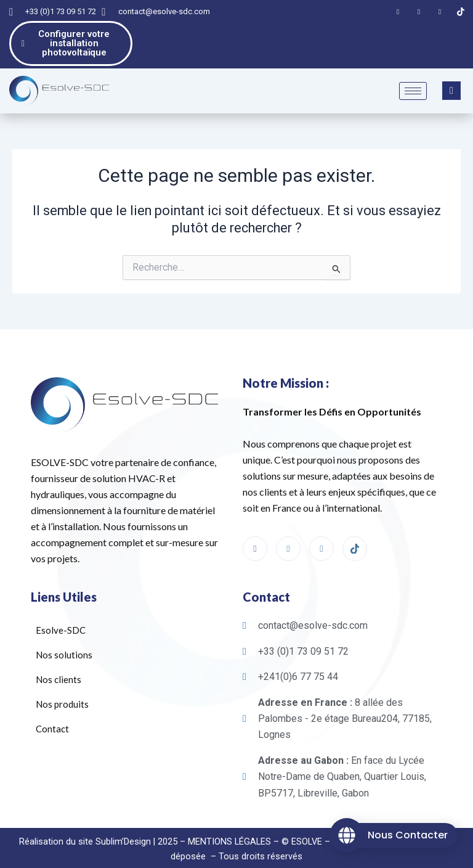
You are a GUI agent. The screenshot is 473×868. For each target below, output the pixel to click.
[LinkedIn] (419, 12)
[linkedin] (321, 534)
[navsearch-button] (451, 76)
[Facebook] (398, 12)
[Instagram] (440, 12)
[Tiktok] (461, 12)
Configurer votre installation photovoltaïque (71, 36)
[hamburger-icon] (413, 77)
